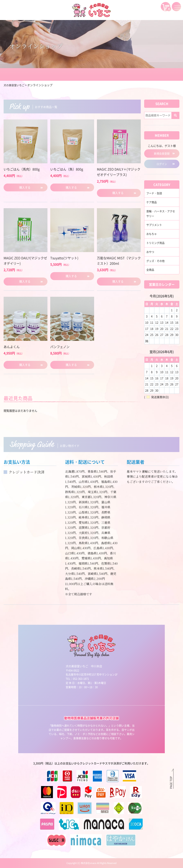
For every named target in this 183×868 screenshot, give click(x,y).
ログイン (162, 164)
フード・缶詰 (155, 194)
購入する (25, 187)
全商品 (151, 270)
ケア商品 (152, 203)
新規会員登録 (162, 153)
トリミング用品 (156, 243)
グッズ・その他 (156, 261)
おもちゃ (152, 234)
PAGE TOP (171, 782)
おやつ (151, 252)
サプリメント (155, 225)
